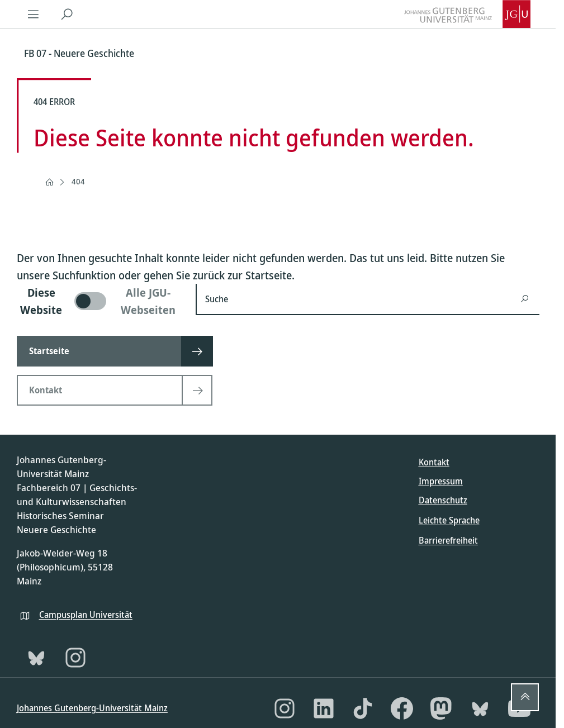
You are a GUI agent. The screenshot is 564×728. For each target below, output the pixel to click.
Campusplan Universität (86, 615)
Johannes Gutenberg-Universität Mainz (92, 708)
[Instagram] (75, 658)
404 (78, 181)
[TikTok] (363, 708)
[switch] (99, 301)
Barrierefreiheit (448, 540)
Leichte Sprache (449, 520)
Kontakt (434, 462)
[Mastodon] (441, 708)
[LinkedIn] (324, 708)
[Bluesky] (36, 658)
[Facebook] (402, 708)
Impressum (441, 481)
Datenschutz (443, 500)
